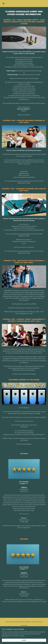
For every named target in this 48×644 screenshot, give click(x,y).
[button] (7, 4)
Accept (24, 640)
